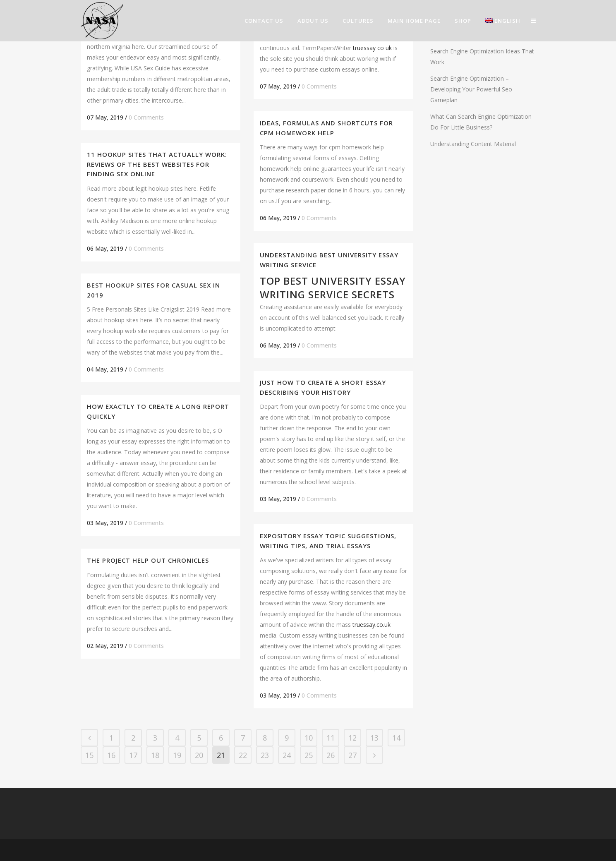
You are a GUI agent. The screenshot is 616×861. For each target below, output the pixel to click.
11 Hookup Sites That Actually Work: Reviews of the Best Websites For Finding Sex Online (157, 164)
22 (243, 755)
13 (374, 738)
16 (111, 755)
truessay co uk (372, 48)
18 (155, 755)
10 (309, 738)
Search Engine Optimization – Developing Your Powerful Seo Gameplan (471, 89)
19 (177, 755)
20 (199, 755)
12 (352, 738)
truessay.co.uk (372, 625)
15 (89, 755)
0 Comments (146, 117)
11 (331, 738)
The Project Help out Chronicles (148, 560)
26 (331, 755)
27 (352, 755)
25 (309, 755)
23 (265, 755)
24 (287, 755)
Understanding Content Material (473, 144)
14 (396, 738)
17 (133, 755)
